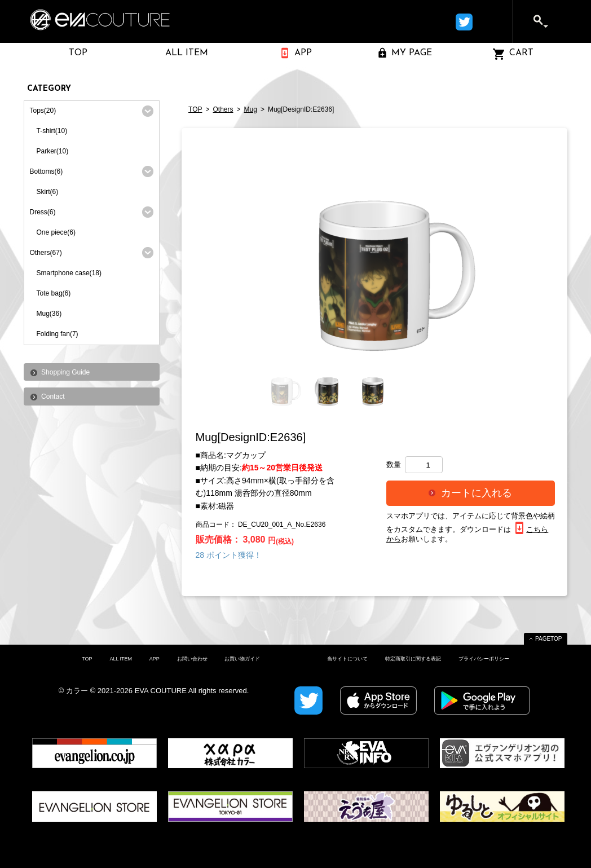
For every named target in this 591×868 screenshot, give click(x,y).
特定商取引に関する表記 (413, 659)
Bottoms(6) (47, 171)
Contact (53, 396)
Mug (251, 109)
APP (155, 659)
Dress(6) (43, 212)
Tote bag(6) (54, 293)
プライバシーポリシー (484, 659)
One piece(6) (56, 232)
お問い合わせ (192, 659)
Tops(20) (43, 111)
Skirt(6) (48, 192)
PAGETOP (548, 639)
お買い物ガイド (242, 659)
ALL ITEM (121, 659)
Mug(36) (49, 314)
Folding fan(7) (58, 334)
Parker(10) (53, 151)
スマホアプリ (408, 516)
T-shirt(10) (52, 131)
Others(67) (46, 253)
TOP (195, 109)
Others (223, 109)
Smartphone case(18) (69, 273)
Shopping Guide (65, 372)
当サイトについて (347, 659)
